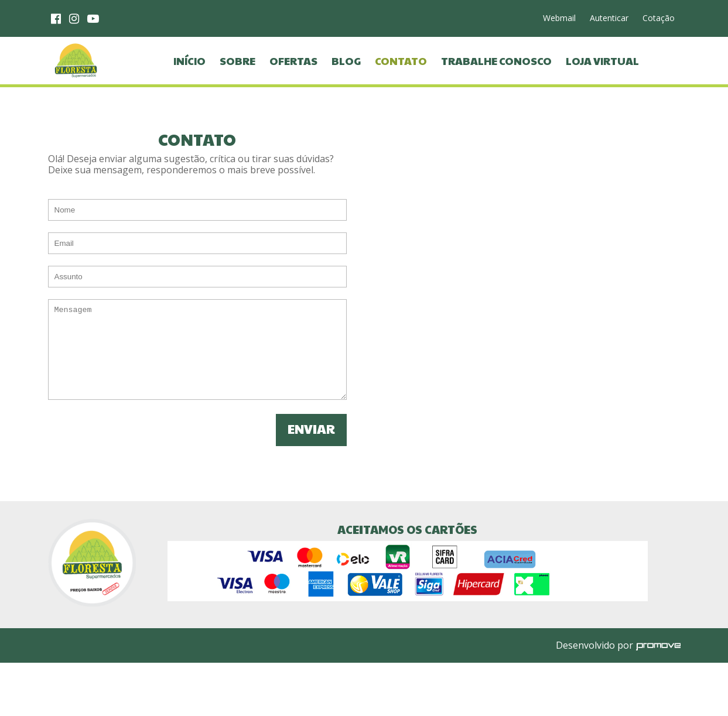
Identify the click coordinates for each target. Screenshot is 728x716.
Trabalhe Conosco (496, 78)
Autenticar (609, 18)
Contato (401, 78)
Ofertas (293, 78)
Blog (346, 78)
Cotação (659, 18)
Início (189, 78)
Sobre (237, 78)
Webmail (559, 18)
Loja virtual (602, 78)
